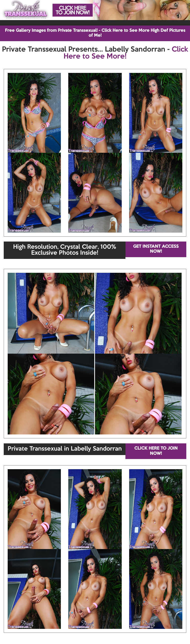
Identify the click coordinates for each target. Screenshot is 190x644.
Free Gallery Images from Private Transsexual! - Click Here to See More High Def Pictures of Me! (95, 33)
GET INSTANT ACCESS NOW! (156, 249)
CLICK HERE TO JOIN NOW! (156, 451)
